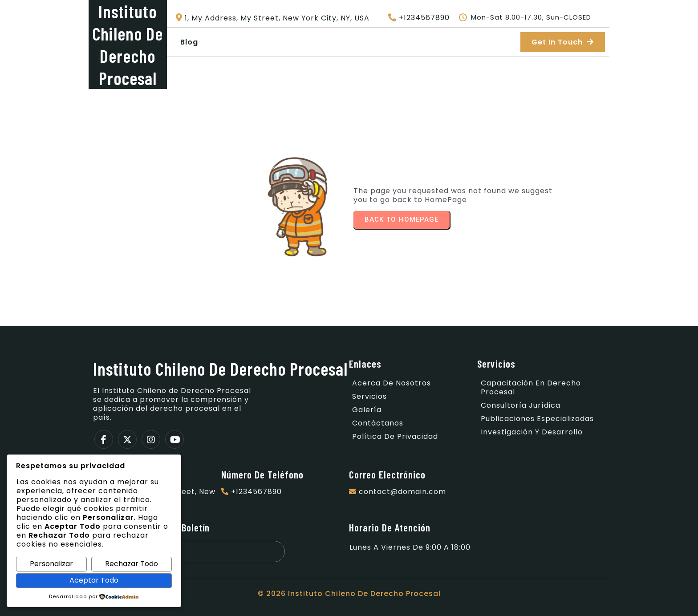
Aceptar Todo (94, 580)
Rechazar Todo (132, 564)
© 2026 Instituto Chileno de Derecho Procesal (349, 594)
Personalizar (51, 564)
